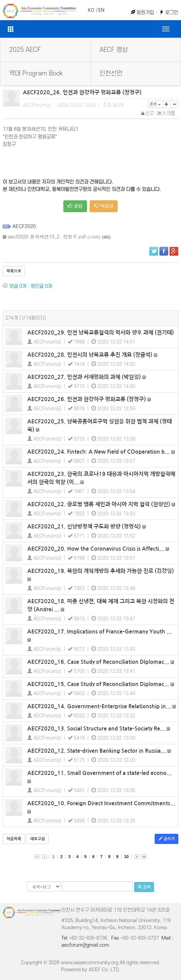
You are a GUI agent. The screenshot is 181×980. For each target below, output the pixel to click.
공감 (75, 206)
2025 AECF (25, 50)
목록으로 (14, 271)
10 (126, 857)
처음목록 (14, 839)
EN (101, 10)
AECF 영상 (114, 50)
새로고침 (37, 839)
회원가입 (142, 13)
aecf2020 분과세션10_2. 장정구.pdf (47, 236)
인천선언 (111, 74)
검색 (144, 887)
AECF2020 (24, 226)
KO (91, 10)
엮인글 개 (41, 286)
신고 (148, 113)
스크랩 (166, 113)
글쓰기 (167, 839)
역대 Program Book (36, 74)
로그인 (169, 13)
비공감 (104, 206)
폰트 (155, 104)
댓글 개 (18, 286)
